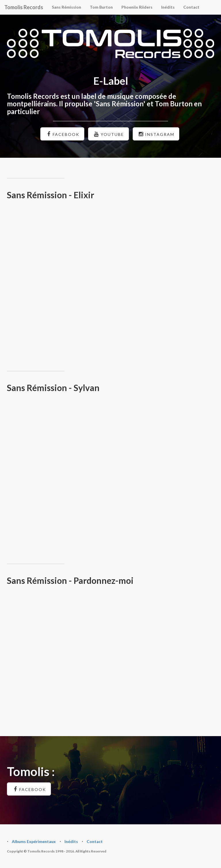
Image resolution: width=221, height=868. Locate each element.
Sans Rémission (66, 7)
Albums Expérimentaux (34, 841)
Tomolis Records (24, 7)
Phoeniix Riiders (137, 7)
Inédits (168, 7)
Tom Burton (101, 7)
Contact (191, 7)
